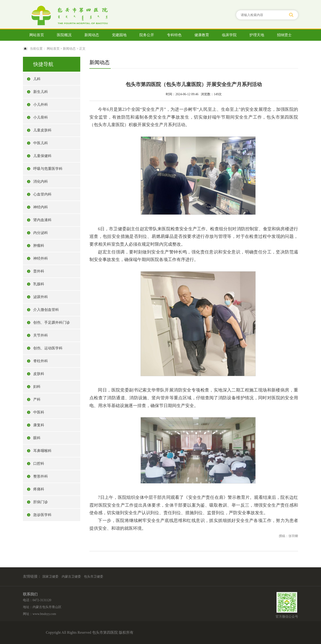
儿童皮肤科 (42, 130)
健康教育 (202, 35)
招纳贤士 (284, 35)
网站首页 (37, 35)
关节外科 (41, 335)
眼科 (37, 438)
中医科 (39, 412)
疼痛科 (39, 489)
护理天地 (257, 35)
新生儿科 (41, 92)
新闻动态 (92, 35)
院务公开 (147, 35)
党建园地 (119, 35)
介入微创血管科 (46, 310)
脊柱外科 (41, 361)
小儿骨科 (41, 117)
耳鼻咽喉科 (42, 451)
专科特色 (174, 35)
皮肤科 (39, 374)
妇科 (37, 387)
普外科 (39, 271)
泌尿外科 (41, 297)
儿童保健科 (42, 156)
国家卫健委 (50, 577)
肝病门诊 (41, 502)
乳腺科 (39, 284)
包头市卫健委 (94, 577)
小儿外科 (41, 105)
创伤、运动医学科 (48, 348)
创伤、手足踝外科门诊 (52, 322)
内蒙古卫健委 (71, 577)
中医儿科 (41, 143)
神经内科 (41, 207)
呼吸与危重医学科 (48, 169)
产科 (37, 399)
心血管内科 (42, 194)
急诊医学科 (42, 515)
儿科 (37, 79)
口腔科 (39, 463)
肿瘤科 (39, 246)
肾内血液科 (42, 220)
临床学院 (229, 35)
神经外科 (41, 258)
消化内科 (41, 181)
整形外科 (41, 476)
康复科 (39, 425)
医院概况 (64, 35)
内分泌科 (41, 233)
